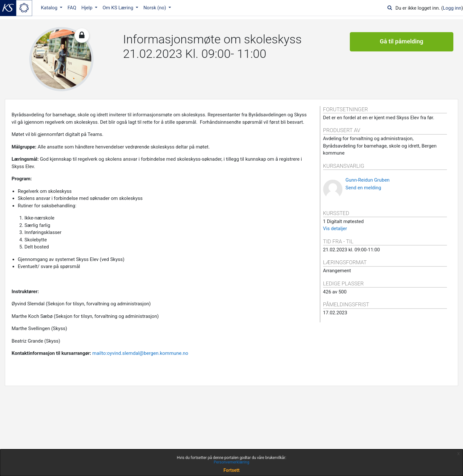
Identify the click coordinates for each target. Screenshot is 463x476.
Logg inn (452, 8)
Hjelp (87, 8)
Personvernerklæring (232, 462)
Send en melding (363, 188)
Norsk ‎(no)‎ (155, 8)
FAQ (72, 8)
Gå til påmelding (401, 42)
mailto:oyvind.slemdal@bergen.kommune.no (140, 353)
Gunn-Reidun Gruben (368, 180)
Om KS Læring (118, 8)
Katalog (50, 8)
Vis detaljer (335, 229)
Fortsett (232, 470)
